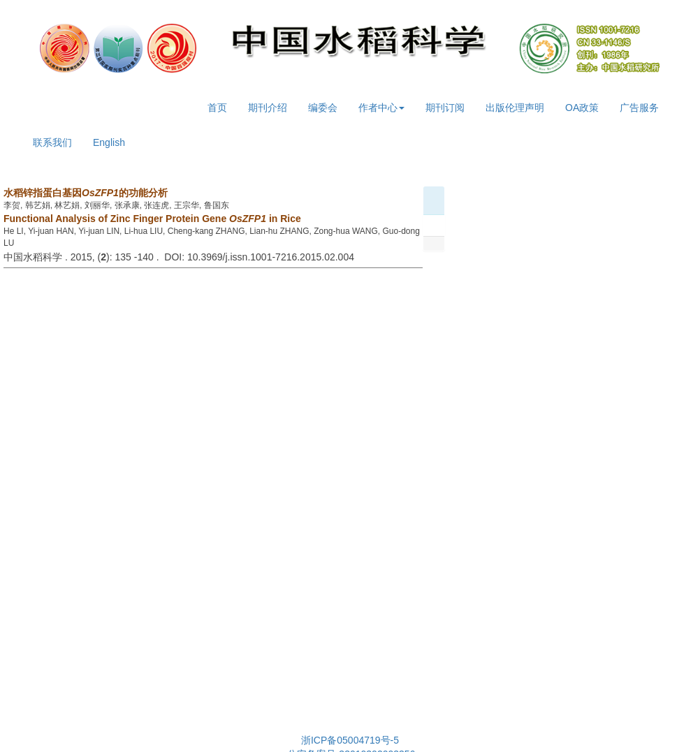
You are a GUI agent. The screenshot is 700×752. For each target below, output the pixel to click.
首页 (217, 108)
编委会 (323, 108)
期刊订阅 (445, 108)
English (109, 142)
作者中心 (381, 108)
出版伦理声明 (515, 108)
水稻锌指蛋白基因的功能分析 (86, 193)
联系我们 (52, 142)
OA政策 (582, 108)
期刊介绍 (268, 108)
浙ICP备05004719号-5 (350, 740)
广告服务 (639, 108)
